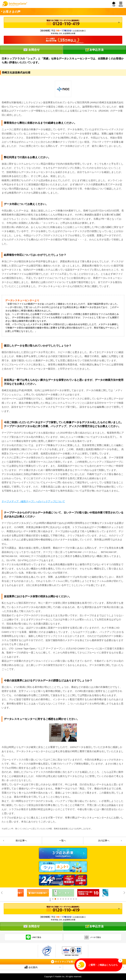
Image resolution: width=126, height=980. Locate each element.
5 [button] (60, 899)
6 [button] (63, 899)
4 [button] (58, 899)
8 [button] (68, 899)
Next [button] (124, 893)
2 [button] (53, 899)
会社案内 (31, 967)
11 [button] (76, 899)
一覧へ (63, 841)
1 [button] (50, 899)
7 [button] (66, 899)
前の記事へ (21, 841)
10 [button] (73, 899)
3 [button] (55, 899)
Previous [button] (2, 893)
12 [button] (50, 901)
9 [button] (71, 899)
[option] (38, 893)
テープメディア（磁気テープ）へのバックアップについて (33, 501)
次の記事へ (104, 841)
